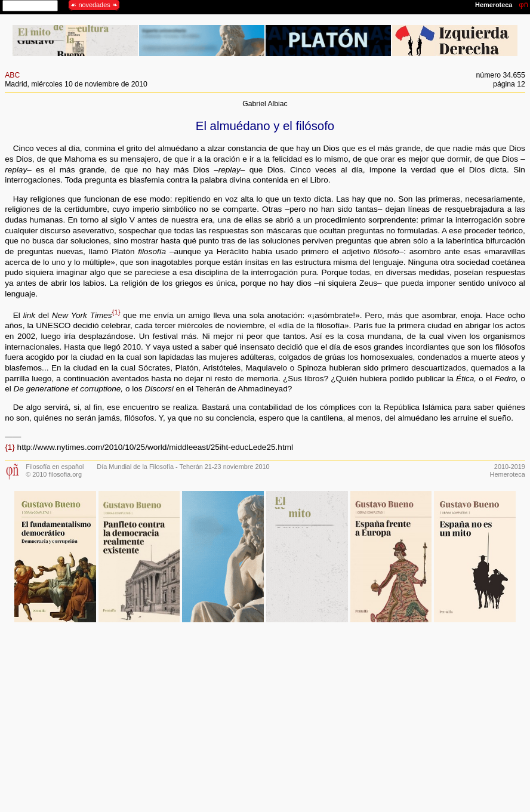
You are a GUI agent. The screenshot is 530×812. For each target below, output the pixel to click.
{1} (116, 312)
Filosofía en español (55, 467)
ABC (12, 75)
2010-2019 (510, 467)
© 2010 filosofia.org (54, 474)
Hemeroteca (508, 474)
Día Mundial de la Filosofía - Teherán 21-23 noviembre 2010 (183, 467)
